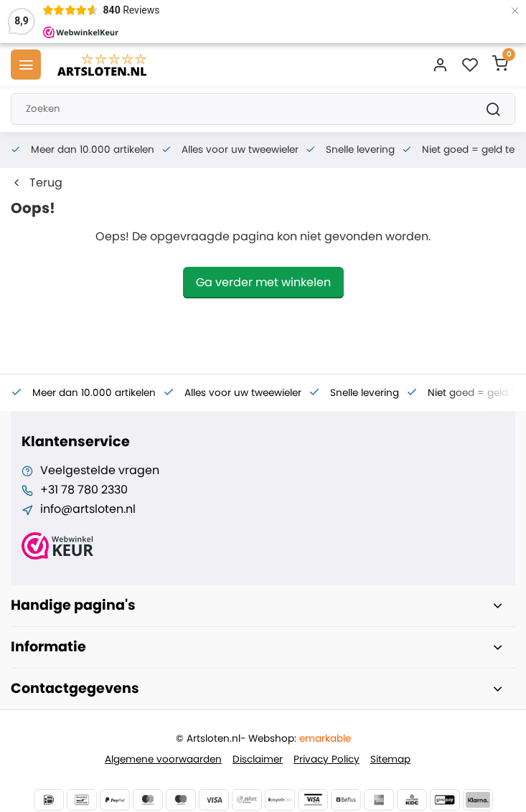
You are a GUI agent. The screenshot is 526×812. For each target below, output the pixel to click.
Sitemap (390, 759)
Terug (37, 183)
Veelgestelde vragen (100, 471)
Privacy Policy (327, 759)
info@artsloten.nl (88, 509)
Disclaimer (258, 759)
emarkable (325, 738)
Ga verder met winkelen (263, 282)
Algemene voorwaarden (163, 759)
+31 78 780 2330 (84, 490)
